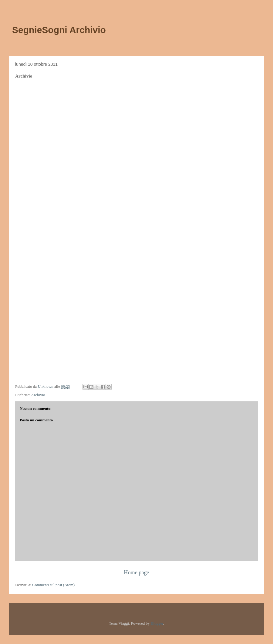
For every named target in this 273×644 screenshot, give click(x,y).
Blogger (157, 623)
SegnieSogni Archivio (59, 30)
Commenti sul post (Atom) (53, 585)
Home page (136, 573)
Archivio (38, 395)
